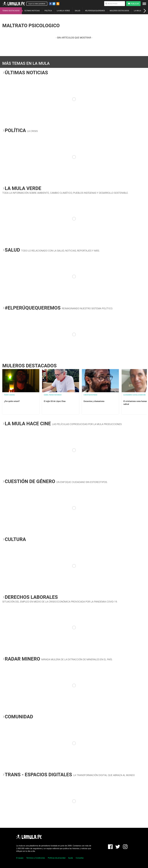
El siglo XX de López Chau (55, 401)
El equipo (20, 858)
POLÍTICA (48, 11)
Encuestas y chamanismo (94, 401)
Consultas (80, 858)
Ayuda (70, 858)
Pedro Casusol (10, 395)
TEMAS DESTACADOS (11, 11)
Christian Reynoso (90, 395)
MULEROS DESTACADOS (119, 11)
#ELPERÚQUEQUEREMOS (95, 11)
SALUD (78, 11)
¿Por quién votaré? (12, 401)
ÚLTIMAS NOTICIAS (32, 11)
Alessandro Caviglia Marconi (134, 395)
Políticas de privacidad (57, 858)
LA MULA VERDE (63, 11)
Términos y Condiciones (36, 858)
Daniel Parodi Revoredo (53, 395)
